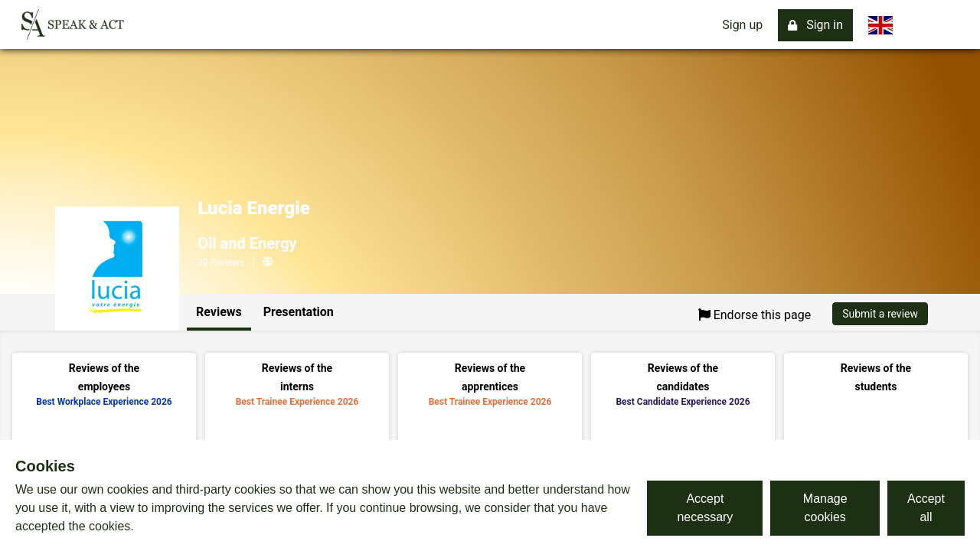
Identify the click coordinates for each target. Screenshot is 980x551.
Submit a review (880, 314)
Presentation (299, 312)
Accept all (926, 508)
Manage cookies (825, 508)
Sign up (742, 25)
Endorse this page (755, 315)
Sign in (815, 25)
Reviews (219, 312)
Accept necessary (705, 508)
